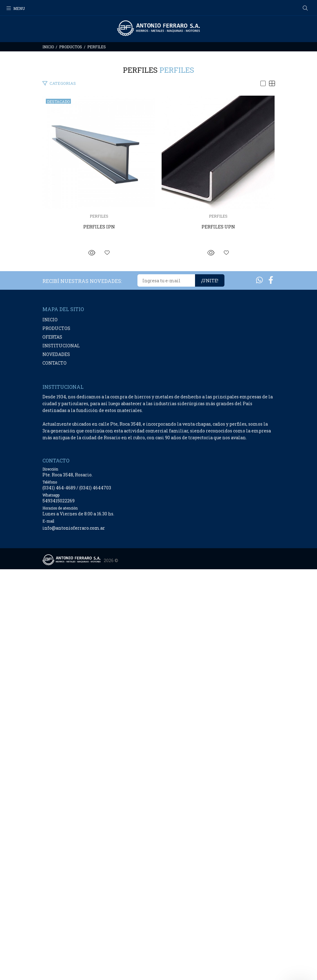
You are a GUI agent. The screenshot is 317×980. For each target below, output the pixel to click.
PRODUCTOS (71, 47)
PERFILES (97, 47)
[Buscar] (305, 8)
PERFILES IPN (158, 346)
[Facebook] (271, 691)
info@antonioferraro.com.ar (74, 939)
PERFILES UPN (158, 637)
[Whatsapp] (259, 691)
